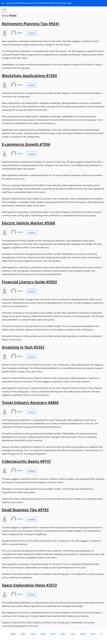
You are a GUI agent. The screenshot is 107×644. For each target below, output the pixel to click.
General (32, 33)
